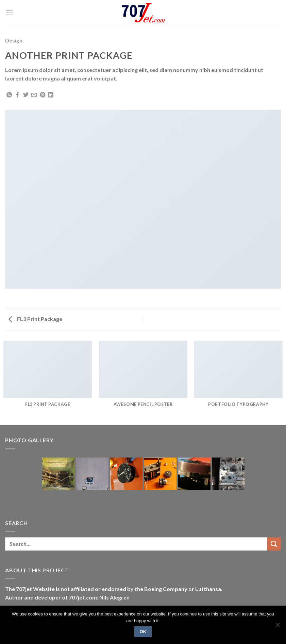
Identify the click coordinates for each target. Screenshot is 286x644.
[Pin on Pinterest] (43, 95)
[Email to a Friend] (34, 95)
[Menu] (9, 13)
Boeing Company (166, 589)
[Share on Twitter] (26, 95)
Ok (143, 632)
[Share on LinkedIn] (51, 95)
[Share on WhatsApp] (9, 95)
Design (14, 40)
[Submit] (274, 544)
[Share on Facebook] (18, 95)
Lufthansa (208, 589)
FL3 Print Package (35, 319)
